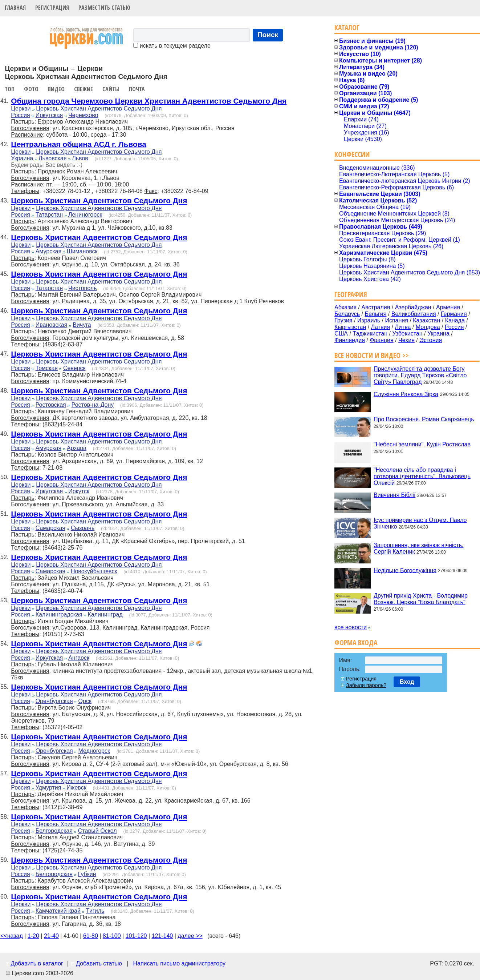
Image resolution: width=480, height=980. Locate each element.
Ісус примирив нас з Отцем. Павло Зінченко (420, 523)
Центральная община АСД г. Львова (79, 144)
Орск (85, 701)
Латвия (381, 327)
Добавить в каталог (37, 963)
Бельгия (375, 314)
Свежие (84, 89)
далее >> (190, 936)
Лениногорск (85, 215)
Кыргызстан (350, 327)
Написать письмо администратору (179, 963)
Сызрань (83, 528)
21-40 (51, 936)
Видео (56, 89)
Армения (448, 307)
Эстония (431, 340)
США (341, 334)
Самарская (50, 528)
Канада (455, 320)
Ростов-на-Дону (93, 405)
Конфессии (352, 154)
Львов (80, 158)
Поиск (268, 35)
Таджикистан (370, 334)
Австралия (376, 307)
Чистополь (83, 288)
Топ (10, 89)
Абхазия (345, 307)
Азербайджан (413, 307)
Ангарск (79, 658)
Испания (396, 320)
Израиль (369, 320)
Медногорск (94, 751)
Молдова (428, 327)
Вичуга (82, 325)
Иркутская (49, 115)
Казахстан (426, 320)
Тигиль (95, 911)
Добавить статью (99, 963)
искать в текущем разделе (172, 46)
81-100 (112, 936)
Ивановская (52, 325)
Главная (15, 8)
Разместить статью (104, 8)
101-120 (136, 936)
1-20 (33, 936)
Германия (454, 314)
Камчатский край (58, 911)
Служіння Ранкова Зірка (406, 394)
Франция (382, 340)
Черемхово (83, 115)
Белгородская (54, 831)
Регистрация (52, 8)
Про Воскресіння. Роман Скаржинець (424, 419)
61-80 (91, 936)
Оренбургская (54, 701)
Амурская (48, 251)
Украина (22, 158)
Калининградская (59, 614)
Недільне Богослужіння (405, 570)
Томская (47, 368)
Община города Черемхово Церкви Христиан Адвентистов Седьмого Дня (149, 101)
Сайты (111, 89)
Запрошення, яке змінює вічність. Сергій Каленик (418, 548)
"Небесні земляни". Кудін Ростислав (422, 444)
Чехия (406, 340)
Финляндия (350, 340)
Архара (77, 448)
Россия (20, 115)
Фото (31, 89)
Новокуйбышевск (94, 571)
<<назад (12, 936)
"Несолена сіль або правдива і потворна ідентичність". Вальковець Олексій (422, 476)
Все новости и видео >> (372, 355)
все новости (351, 627)
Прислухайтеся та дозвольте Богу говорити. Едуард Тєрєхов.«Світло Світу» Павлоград (420, 375)
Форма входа (356, 642)
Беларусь (347, 314)
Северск (74, 368)
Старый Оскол (97, 831)
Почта (137, 89)
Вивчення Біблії (394, 495)
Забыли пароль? (366, 685)
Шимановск (82, 251)
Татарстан (49, 215)
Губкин (87, 874)
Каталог (347, 27)
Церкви (21, 109)
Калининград (105, 614)
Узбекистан (407, 334)
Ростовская (51, 405)
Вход (407, 682)
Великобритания (414, 314)
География (351, 294)
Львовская (52, 158)
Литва (403, 327)
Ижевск (76, 788)
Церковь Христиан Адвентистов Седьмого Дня (99, 109)
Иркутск (79, 491)
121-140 (162, 936)
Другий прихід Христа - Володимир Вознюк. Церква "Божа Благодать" (421, 599)
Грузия (343, 320)
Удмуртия (48, 788)
